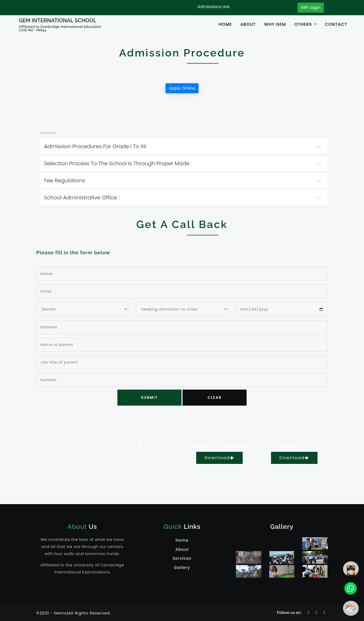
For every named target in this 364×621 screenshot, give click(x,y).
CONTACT (336, 24)
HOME (226, 24)
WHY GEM (275, 24)
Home (182, 540)
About (182, 549)
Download (220, 458)
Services (182, 558)
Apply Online (182, 88)
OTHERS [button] (304, 24)
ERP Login (311, 7)
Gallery (182, 568)
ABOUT (248, 24)
